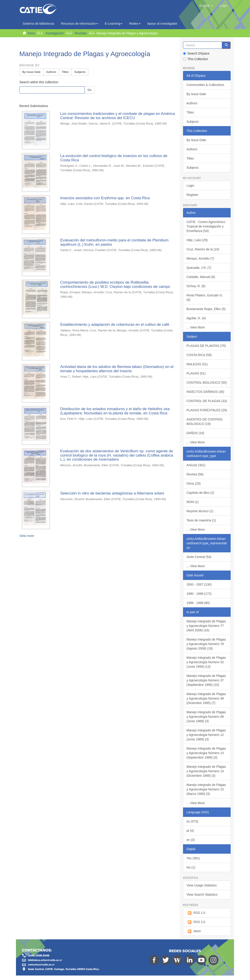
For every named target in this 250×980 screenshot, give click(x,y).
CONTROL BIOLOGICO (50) (207, 383)
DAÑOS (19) (195, 433)
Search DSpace (196, 53)
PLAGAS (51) (196, 373)
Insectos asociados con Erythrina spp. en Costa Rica (105, 198)
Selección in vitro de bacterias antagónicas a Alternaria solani (112, 493)
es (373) (192, 821)
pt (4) (190, 831)
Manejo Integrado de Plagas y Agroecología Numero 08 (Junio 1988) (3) (206, 717)
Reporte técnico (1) (200, 511)
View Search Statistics (202, 895)
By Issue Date (31, 72)
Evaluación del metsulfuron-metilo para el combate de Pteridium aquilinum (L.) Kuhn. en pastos (114, 242)
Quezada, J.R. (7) (199, 268)
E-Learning (114, 24)
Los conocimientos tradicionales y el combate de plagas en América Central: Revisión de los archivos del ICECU (118, 116)
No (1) (191, 867)
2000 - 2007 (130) (199, 584)
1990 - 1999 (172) (199, 594)
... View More (196, 327)
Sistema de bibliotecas (38, 24)
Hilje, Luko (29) (197, 240)
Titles (65, 72)
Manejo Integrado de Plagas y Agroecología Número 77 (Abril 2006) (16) (206, 626)
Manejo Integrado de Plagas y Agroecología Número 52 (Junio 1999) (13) (206, 662)
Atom (194, 931)
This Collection (196, 59)
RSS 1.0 (196, 913)
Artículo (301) (196, 465)
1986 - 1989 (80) (198, 603)
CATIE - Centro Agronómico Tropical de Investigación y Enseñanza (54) (206, 226)
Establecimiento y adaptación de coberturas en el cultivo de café (115, 325)
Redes (135, 24)
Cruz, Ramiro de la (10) (203, 249)
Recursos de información (79, 24)
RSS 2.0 (196, 922)
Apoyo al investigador (163, 24)
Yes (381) (193, 858)
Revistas (81, 33)
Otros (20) (194, 483)
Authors (51, 72)
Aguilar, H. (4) (196, 318)
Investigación (55, 33)
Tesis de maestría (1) (201, 520)
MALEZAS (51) (197, 364)
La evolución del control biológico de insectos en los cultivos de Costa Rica (114, 158)
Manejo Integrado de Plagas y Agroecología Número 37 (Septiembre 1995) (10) (206, 680)
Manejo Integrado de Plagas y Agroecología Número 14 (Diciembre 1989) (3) (206, 771)
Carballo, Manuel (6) (201, 277)
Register (192, 195)
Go (89, 90)
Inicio (31, 33)
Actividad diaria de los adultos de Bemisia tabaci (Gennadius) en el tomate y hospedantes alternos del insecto (117, 369)
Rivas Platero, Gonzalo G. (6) (205, 297)
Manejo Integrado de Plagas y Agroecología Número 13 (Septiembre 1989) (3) (206, 753)
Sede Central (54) (199, 557)
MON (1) (193, 502)
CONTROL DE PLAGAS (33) (207, 401)
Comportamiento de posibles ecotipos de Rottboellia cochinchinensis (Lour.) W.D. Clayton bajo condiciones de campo (115, 284)
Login (190, 186)
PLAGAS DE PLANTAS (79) (206, 346)
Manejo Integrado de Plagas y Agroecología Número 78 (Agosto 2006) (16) (206, 644)
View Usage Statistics (202, 885)
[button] (206, 6)
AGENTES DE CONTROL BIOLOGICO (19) (205, 422)
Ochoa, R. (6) (196, 286)
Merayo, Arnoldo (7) (200, 258)
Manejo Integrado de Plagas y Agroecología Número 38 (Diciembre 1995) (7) (206, 698)
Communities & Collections (205, 85)
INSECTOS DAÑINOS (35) (205, 392)
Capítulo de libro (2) (200, 493)
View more (27, 536)
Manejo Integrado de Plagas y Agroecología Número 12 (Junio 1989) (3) (206, 735)
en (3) (191, 840)
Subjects (80, 72)
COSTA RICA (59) (199, 355)
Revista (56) (195, 474)
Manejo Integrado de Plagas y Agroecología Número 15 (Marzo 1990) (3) (206, 789)
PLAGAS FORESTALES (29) (207, 410)
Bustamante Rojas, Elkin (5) (206, 309)
